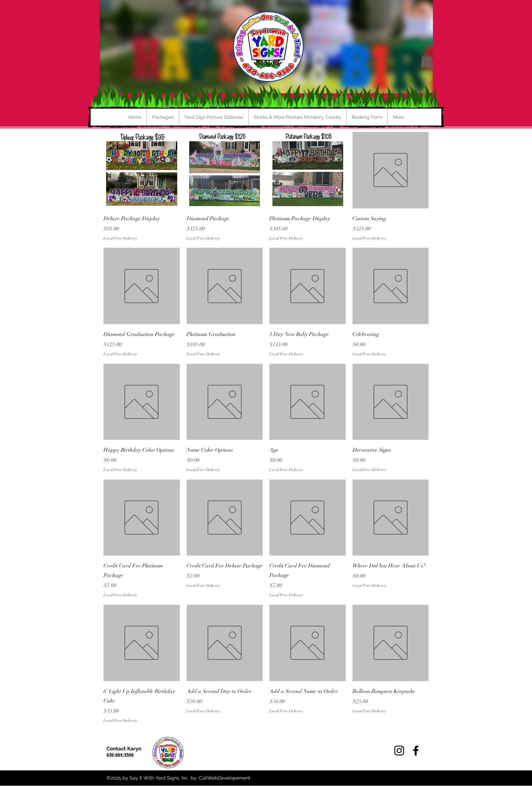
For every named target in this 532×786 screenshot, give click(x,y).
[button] (427, 60)
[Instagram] (399, 751)
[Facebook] (416, 751)
